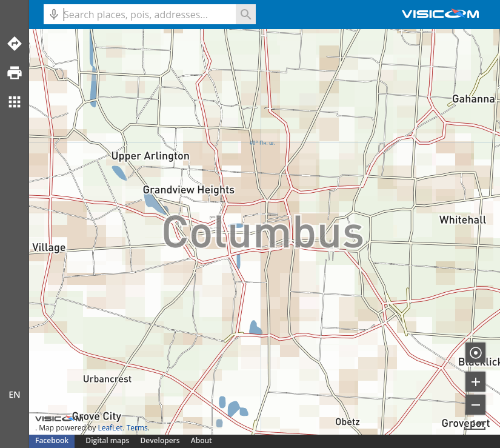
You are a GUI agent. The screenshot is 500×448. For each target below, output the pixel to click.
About (202, 440)
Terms (137, 428)
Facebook (52, 440)
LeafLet (110, 428)
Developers (160, 440)
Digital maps (108, 440)
